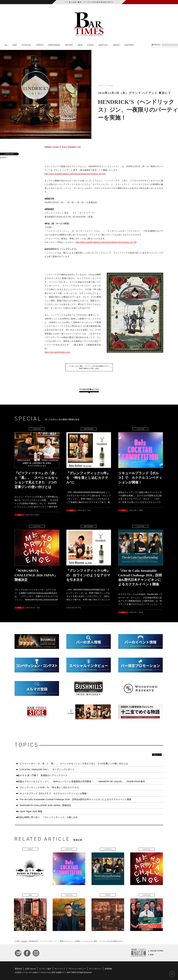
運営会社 (18, 969)
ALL (6, 45)
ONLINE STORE (157, 951)
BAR (15, 45)
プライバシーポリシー (77, 969)
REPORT (69, 45)
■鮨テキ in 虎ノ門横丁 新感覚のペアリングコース (42, 775)
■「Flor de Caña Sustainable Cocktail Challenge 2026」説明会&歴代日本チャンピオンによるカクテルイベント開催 (74, 799)
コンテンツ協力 (45, 969)
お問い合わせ (30, 969)
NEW (80, 45)
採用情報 (108, 969)
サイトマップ (60, 969)
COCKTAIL (26, 45)
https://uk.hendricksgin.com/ (57, 352)
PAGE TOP (172, 974)
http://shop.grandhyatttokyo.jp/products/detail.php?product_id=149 (75, 174)
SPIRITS (40, 45)
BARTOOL (103, 45)
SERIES (116, 45)
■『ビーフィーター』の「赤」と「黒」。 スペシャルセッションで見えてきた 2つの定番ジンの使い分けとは (72, 763)
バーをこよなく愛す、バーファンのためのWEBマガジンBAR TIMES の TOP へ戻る (89, 367)
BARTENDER (54, 45)
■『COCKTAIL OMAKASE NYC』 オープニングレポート (45, 769)
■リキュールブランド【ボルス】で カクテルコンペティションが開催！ (53, 793)
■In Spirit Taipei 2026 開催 (29, 811)
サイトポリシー (95, 969)
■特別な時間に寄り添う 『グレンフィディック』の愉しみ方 (47, 817)
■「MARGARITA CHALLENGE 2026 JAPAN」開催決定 (44, 805)
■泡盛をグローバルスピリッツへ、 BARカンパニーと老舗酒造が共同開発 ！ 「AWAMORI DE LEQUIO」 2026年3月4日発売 (81, 781)
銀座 (152, 955)
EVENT (91, 45)
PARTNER (129, 45)
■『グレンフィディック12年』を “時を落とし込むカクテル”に (48, 787)
